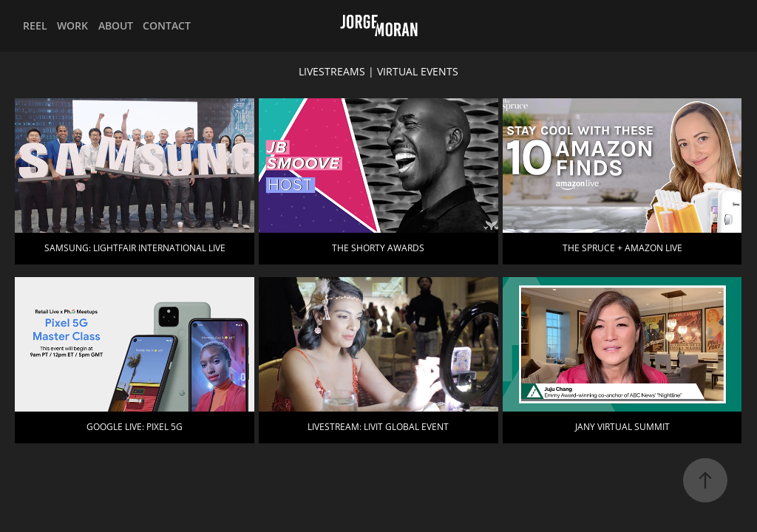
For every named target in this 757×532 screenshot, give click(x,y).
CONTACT (167, 25)
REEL (35, 25)
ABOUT (116, 25)
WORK (72, 25)
